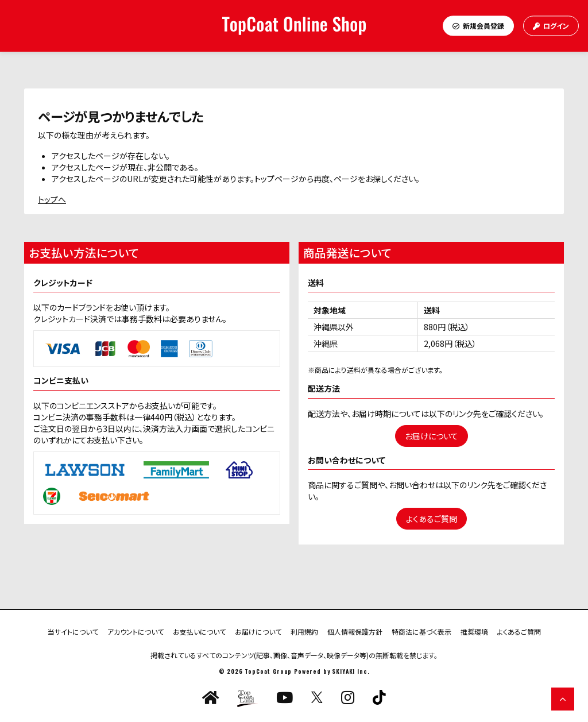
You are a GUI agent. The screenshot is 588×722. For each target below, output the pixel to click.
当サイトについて (73, 631)
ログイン (551, 26)
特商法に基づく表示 (421, 631)
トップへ (52, 199)
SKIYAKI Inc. (351, 671)
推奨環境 (474, 631)
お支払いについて (199, 631)
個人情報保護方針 (355, 631)
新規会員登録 (478, 26)
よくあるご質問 (432, 519)
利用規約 (304, 631)
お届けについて (432, 436)
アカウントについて (136, 631)
